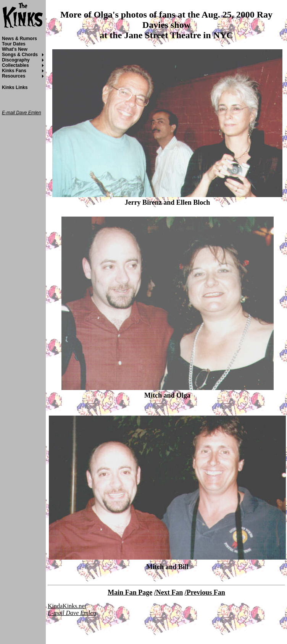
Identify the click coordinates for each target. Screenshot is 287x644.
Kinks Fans (14, 71)
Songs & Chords (20, 55)
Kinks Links (15, 87)
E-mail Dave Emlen (72, 613)
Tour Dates (14, 44)
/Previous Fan (205, 592)
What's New (15, 49)
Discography (16, 60)
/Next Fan (169, 592)
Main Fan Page (130, 592)
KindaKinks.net (67, 606)
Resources (14, 76)
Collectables (15, 65)
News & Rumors (19, 39)
